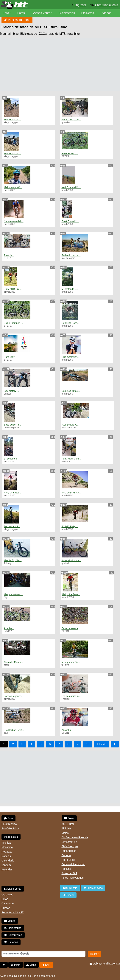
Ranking (66, 869)
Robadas (7, 852)
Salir (46, 965)
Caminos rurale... (70, 391)
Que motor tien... (70, 357)
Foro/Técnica (9, 824)
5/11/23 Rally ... (70, 526)
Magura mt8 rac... (13, 594)
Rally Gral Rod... (13, 493)
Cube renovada (70, 628)
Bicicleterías (67, 13)
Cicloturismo (13, 935)
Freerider (7, 870)
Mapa (31, 965)
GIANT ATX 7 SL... (71, 120)
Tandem (6, 865)
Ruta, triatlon (69, 851)
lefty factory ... (11, 391)
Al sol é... (9, 628)
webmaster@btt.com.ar (105, 964)
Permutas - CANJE (13, 912)
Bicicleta (11, 837)
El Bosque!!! (10, 459)
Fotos (21, 13)
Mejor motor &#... (13, 187)
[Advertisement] (60, 65)
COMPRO (7, 895)
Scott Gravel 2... (70, 221)
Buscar (6, 908)
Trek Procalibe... (13, 120)
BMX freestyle (70, 846)
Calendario (8, 861)
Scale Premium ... (13, 323)
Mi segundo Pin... (71, 662)
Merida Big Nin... (13, 560)
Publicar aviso (93, 888)
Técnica (6, 843)
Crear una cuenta (107, 5)
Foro (6, 13)
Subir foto (70, 888)
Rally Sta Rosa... (70, 323)
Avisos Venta (42, 13)
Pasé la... (9, 255)
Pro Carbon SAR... (14, 730)
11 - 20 (101, 744)
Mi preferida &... (70, 289)
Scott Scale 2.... (70, 154)
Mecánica (7, 847)
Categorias (8, 903)
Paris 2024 (10, 357)
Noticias (6, 856)
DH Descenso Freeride (75, 837)
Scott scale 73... (12, 425)
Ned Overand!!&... (71, 187)
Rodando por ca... (71, 255)
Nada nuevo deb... (14, 221)
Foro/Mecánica (10, 828)
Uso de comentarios (43, 976)
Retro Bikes (68, 860)
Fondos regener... (13, 696)
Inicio (16, 965)
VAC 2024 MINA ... (71, 493)
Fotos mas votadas (73, 878)
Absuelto (66, 730)
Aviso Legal (7, 976)
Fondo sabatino (12, 526)
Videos (107, 13)
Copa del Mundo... (14, 662)
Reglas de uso (23, 976)
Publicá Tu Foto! (17, 20)
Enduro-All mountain (73, 864)
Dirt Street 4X (69, 842)
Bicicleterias (13, 928)
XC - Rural (68, 824)
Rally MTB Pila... (13, 289)
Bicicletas (88, 13)
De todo (66, 855)
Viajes (65, 833)
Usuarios (11, 942)
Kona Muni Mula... (71, 459)
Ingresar (81, 5)
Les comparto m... (71, 696)
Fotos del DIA (70, 873)
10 (88, 744)
